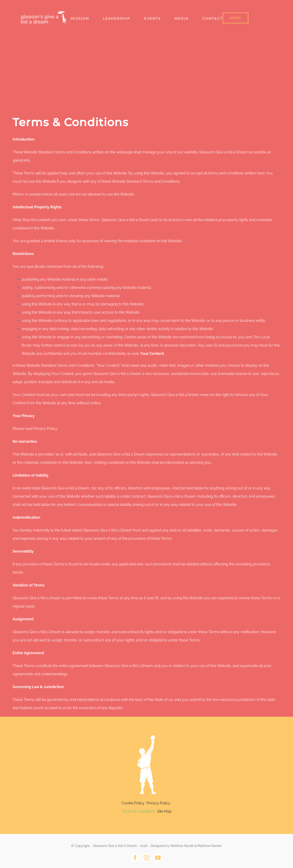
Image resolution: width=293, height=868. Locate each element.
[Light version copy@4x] (146, 732)
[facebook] (135, 858)
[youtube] (158, 858)
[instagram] (146, 858)
